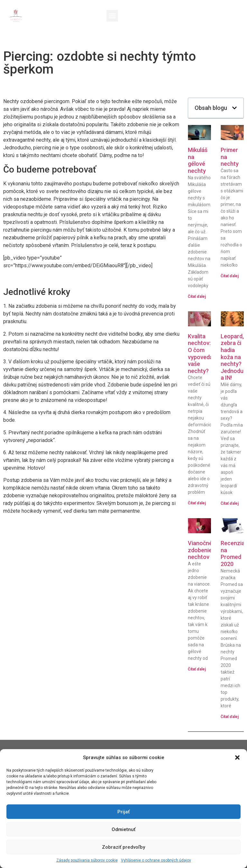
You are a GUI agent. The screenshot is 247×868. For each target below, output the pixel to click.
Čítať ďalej (197, 297)
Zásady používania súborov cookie (87, 860)
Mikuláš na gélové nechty (198, 160)
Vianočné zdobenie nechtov (200, 550)
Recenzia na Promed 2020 (233, 554)
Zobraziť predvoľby (123, 847)
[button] (237, 757)
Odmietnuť (123, 829)
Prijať (123, 812)
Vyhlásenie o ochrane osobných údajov (156, 860)
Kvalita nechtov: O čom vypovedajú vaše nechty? (203, 354)
